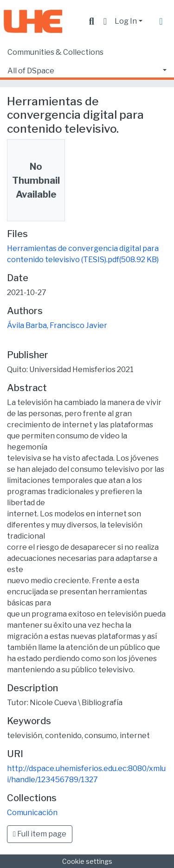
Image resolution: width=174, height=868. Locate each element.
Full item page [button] (40, 834)
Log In (126, 21)
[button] (105, 21)
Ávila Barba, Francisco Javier (57, 325)
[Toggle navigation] (161, 21)
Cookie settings (87, 861)
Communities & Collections (55, 52)
